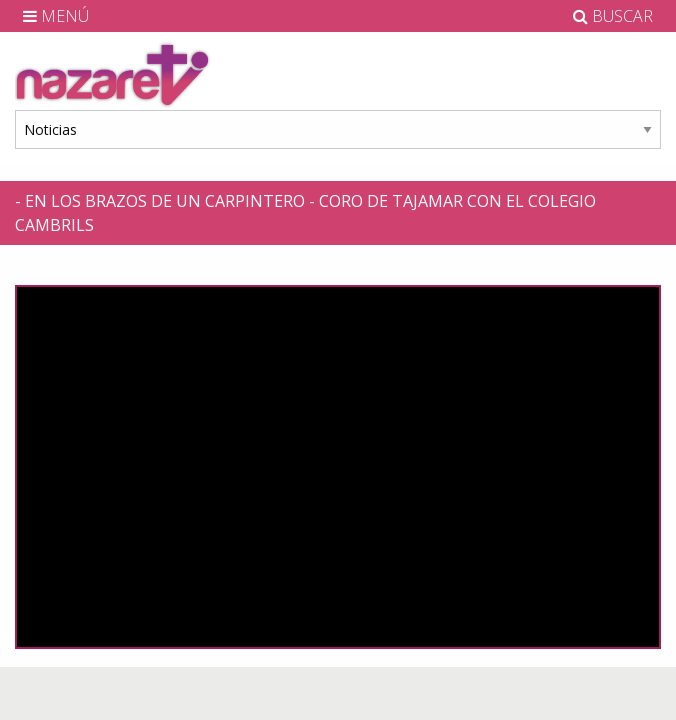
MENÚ (56, 16)
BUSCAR (613, 16)
